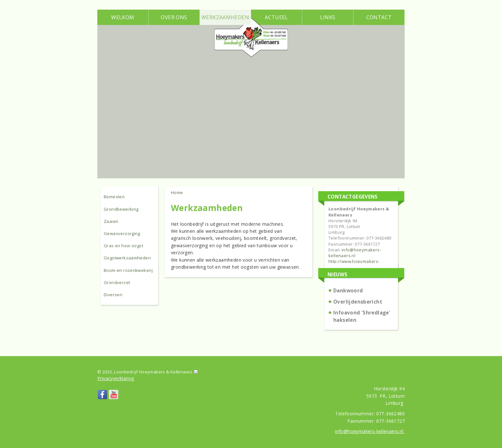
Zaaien (111, 221)
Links (328, 17)
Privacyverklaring (116, 378)
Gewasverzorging (122, 233)
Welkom (123, 17)
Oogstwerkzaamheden (127, 258)
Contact (379, 17)
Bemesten (114, 197)
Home (177, 192)
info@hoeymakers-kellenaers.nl (355, 253)
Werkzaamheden (225, 17)
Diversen (113, 295)
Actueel (276, 17)
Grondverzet (117, 282)
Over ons (174, 17)
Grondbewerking (121, 209)
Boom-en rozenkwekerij (128, 270)
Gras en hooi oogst (123, 246)
